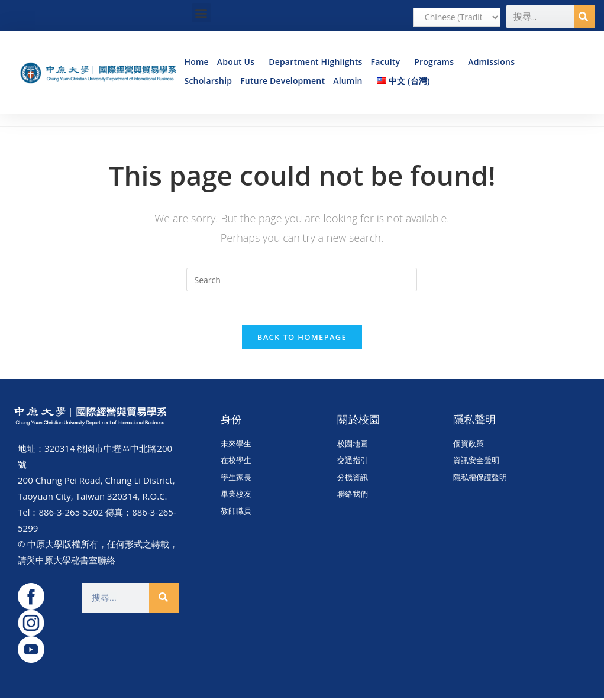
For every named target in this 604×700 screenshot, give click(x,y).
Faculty (389, 62)
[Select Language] (457, 17)
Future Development (282, 81)
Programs (437, 62)
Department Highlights (315, 62)
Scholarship (208, 81)
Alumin (351, 81)
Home (196, 62)
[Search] (584, 17)
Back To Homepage (302, 339)
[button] (201, 13)
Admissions (494, 62)
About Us (239, 62)
